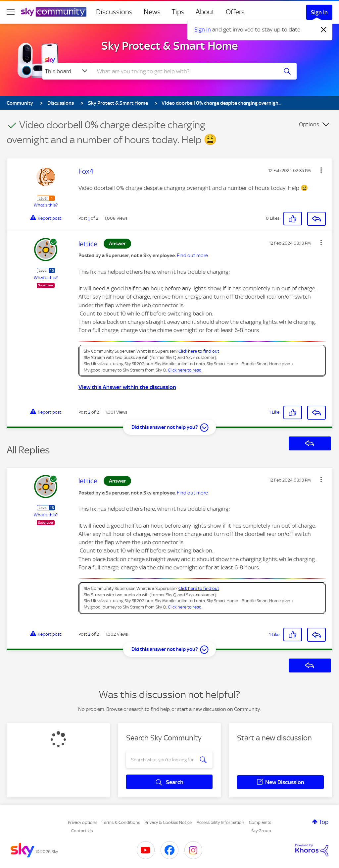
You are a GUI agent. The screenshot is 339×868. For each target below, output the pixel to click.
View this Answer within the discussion (127, 387)
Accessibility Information (220, 822)
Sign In (319, 12)
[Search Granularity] (67, 71)
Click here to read (185, 370)
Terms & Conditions (121, 822)
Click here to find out (199, 351)
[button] (321, 170)
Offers (235, 12)
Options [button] (309, 124)
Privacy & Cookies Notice (168, 822)
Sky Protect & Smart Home (170, 46)
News (152, 12)
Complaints (260, 822)
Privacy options (83, 822)
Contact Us (82, 831)
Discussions (114, 12)
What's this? (46, 205)
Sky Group (261, 831)
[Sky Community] (54, 12)
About (205, 12)
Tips (178, 12)
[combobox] (184, 71)
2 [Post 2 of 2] (89, 412)
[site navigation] (11, 12)
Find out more (192, 256)
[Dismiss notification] (324, 30)
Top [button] (324, 822)
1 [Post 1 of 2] (89, 218)
